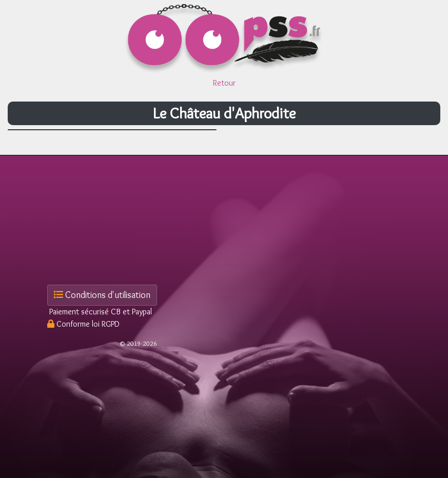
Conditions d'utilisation (102, 295)
